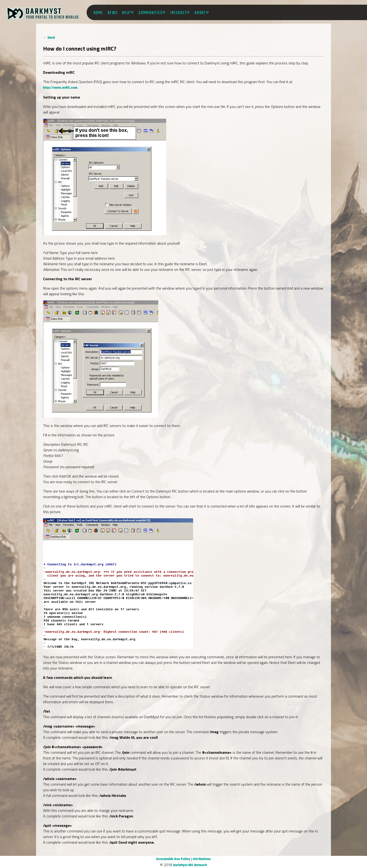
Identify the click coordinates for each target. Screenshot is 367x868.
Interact (178, 13)
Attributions (202, 859)
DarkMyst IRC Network (190, 865)
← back (49, 38)
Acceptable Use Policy (173, 859)
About (200, 13)
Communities (150, 13)
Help (126, 13)
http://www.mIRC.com (60, 88)
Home (98, 13)
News (113, 13)
